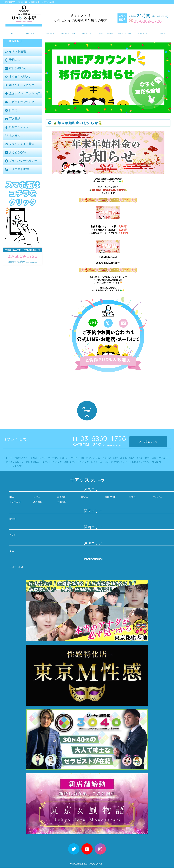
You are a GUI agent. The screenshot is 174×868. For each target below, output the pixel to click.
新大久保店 (15, 503)
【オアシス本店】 (96, 864)
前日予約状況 (15, 68)
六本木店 (62, 503)
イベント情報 (15, 52)
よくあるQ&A (15, 152)
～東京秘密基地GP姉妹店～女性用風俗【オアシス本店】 (30, 2)
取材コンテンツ (17, 127)
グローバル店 (16, 567)
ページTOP (87, 413)
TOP (12, 33)
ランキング (162, 33)
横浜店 (13, 519)
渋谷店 (37, 498)
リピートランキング (20, 102)
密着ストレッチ (38, 458)
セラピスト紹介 (143, 33)
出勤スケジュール (125, 33)
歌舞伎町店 (111, 498)
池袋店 (132, 498)
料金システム (87, 33)
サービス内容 (49, 33)
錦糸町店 (38, 503)
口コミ (11, 110)
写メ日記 (13, 119)
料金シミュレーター (106, 33)
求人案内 (13, 136)
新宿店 (84, 498)
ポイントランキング (20, 85)
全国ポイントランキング (22, 94)
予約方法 (13, 60)
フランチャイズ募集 (20, 144)
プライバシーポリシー (21, 161)
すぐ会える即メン (18, 77)
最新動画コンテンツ (139, 462)
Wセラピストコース (68, 33)
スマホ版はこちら (148, 442)
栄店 (12, 552)
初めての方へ (31, 33)
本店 (12, 498)
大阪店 (13, 536)
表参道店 (62, 498)
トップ (9, 458)
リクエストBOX (17, 169)
